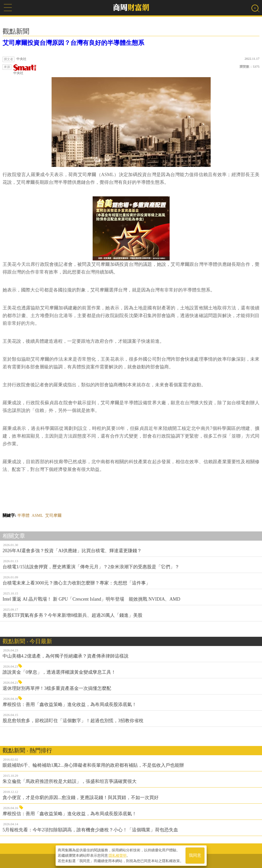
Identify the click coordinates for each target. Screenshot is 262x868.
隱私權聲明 (118, 855)
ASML (37, 515)
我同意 (195, 856)
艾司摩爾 (53, 515)
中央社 (25, 70)
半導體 (23, 515)
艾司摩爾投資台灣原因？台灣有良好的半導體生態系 (73, 43)
